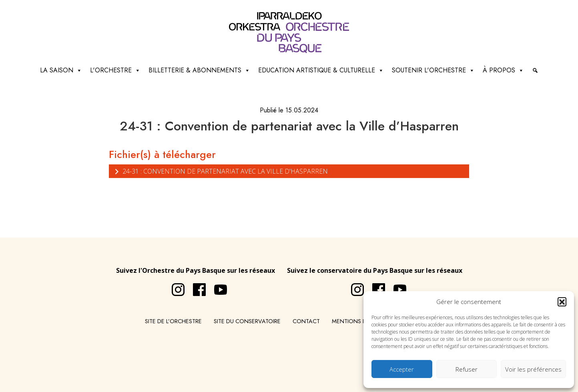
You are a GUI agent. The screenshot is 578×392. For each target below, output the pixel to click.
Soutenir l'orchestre (433, 70)
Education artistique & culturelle (321, 70)
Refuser (467, 369)
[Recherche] (535, 70)
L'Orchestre (115, 70)
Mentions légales (359, 321)
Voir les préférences (533, 369)
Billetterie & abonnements (199, 70)
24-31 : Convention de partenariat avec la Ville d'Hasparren (220, 171)
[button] (562, 302)
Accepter (402, 369)
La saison (61, 70)
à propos (503, 70)
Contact (306, 321)
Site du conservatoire (247, 321)
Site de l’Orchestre (173, 321)
